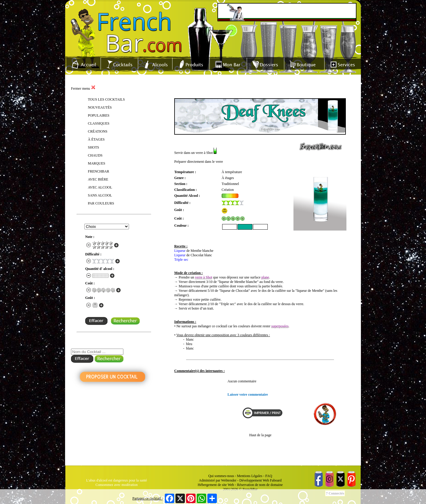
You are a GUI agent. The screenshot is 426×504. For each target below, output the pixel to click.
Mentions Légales (250, 476)
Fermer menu (83, 88)
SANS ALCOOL (100, 195)
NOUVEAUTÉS (100, 107)
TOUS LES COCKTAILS (106, 99)
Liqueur (180, 251)
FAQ (269, 476)
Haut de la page (260, 435)
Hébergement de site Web (216, 485)
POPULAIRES (99, 115)
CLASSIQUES (99, 123)
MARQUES (97, 163)
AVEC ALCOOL (100, 187)
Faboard (276, 480)
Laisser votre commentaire (248, 394)
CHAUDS (95, 155)
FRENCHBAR (99, 171)
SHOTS (93, 147)
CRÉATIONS (98, 131)
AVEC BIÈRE (98, 179)
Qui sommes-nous (221, 476)
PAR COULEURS (101, 203)
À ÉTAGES (96, 139)
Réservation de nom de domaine (260, 485)
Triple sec (181, 260)
